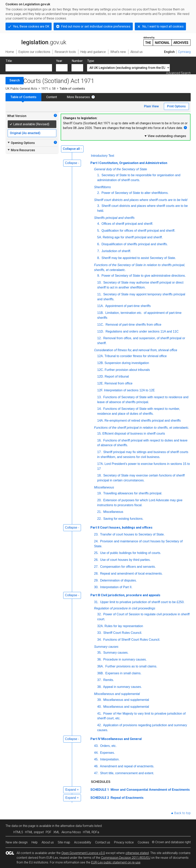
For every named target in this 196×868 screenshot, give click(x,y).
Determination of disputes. (118, 580)
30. (96, 587)
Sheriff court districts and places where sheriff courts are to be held (141, 200)
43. (96, 746)
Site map (64, 842)
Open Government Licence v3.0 (83, 853)
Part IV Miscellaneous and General (116, 739)
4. (99, 224)
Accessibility (83, 842)
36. (99, 659)
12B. (101, 363)
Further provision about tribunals (127, 370)
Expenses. (107, 753)
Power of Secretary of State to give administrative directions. (143, 276)
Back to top (183, 813)
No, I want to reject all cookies (163, 26)
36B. (101, 673)
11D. (101, 331)
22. (99, 519)
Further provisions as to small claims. (131, 666)
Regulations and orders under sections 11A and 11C (142, 331)
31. (96, 602)
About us (48, 842)
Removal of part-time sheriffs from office (133, 325)
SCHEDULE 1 (100, 790)
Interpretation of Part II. (116, 587)
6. (99, 244)
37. (99, 680)
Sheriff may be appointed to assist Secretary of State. (138, 258)
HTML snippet (34, 832)
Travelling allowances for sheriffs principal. (132, 493)
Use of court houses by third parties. (125, 560)
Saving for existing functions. (123, 519)
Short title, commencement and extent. (127, 773)
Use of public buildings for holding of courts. (130, 553)
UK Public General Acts (21, 89)
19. (99, 493)
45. (96, 759)
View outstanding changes (165, 136)
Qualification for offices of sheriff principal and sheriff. (138, 231)
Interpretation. (109, 759)
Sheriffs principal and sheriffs (114, 218)
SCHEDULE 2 (100, 798)
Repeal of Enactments (127, 798)
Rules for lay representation (124, 626)
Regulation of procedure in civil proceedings (125, 608)
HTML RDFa (91, 832)
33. (99, 633)
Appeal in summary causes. (122, 687)
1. (99, 175)
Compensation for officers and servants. (128, 567)
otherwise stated (137, 853)
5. (99, 231)
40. (99, 707)
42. (99, 725)
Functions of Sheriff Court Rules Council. (131, 640)
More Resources (78, 97)
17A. (101, 464)
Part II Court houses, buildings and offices (121, 528)
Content (52, 97)
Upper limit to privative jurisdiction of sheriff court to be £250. (142, 602)
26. (96, 560)
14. (99, 409)
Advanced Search (178, 73)
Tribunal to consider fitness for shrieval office (136, 356)
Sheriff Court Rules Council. (122, 633)
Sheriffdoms (103, 187)
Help (35, 842)
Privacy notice (124, 842)
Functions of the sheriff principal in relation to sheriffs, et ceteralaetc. (142, 428)
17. (99, 452)
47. (96, 773)
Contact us (103, 842)
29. (96, 580)
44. (96, 753)
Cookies (143, 842)
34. (99, 640)
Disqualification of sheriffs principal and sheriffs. (134, 244)
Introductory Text (103, 156)
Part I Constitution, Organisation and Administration (129, 163)
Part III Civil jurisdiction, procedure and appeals (125, 595)
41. (99, 714)
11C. (101, 325)
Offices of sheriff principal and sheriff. (127, 224)
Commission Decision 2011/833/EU (126, 858)
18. (99, 475)
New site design (17, 842)
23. (96, 534)
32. (99, 614)
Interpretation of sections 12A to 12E (129, 390)
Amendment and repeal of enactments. (127, 766)
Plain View (151, 106)
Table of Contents (23, 97)
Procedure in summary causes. (125, 659)
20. (99, 500)
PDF (49, 832)
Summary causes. (115, 653)
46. (96, 766)
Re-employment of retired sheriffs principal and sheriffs (143, 421)
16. (99, 440)
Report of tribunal (117, 376)
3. (99, 206)
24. (96, 541)
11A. (101, 306)
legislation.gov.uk (36, 41)
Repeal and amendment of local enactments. (131, 574)
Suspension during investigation (127, 363)
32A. (101, 626)
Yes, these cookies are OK (31, 26)
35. (99, 653)
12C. (101, 370)
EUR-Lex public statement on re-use (116, 862)
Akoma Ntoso (71, 832)
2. (99, 193)
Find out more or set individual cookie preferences (96, 26)
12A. (101, 356)
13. (99, 397)
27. (96, 567)
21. (99, 512)
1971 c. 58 (48, 89)
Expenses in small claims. (123, 673)
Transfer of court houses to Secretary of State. (132, 534)
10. (99, 282)
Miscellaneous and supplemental (117, 694)
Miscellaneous (104, 487)
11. (99, 294)
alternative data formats (77, 826)
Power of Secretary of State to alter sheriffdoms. (135, 193)
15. (99, 434)
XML (56, 832)
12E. (101, 383)
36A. (101, 666)
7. (99, 251)
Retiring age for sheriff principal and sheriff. (133, 237)
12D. (101, 376)
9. (99, 276)
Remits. (108, 680)
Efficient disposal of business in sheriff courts (134, 434)
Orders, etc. (108, 746)
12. (99, 338)
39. (99, 700)
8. (99, 258)
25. (96, 553)
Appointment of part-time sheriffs (127, 306)
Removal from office (118, 383)
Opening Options (21, 143)
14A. (101, 421)
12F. (100, 390)
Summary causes (106, 647)
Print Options (176, 106)
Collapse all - (72, 149)
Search (15, 80)
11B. (101, 313)
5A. (100, 237)
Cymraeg (184, 52)
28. (96, 574)
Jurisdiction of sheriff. (116, 251)
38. (99, 687)
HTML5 (18, 832)
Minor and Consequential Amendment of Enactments (150, 790)
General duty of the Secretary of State (121, 169)
